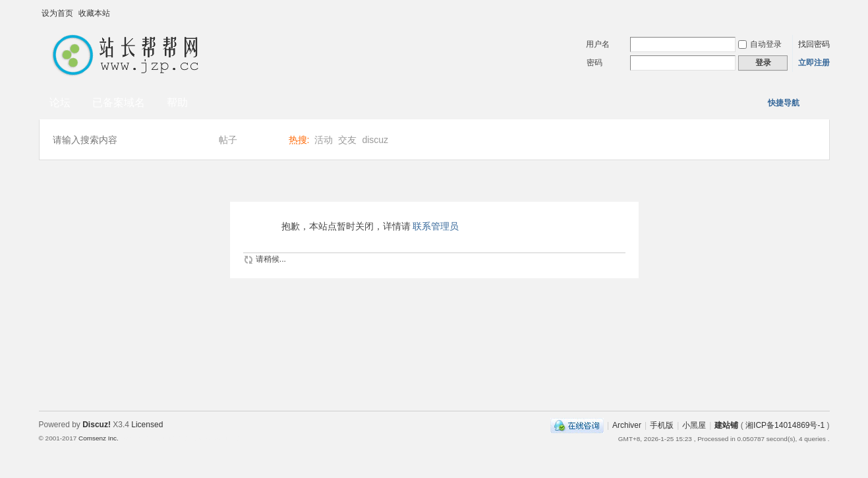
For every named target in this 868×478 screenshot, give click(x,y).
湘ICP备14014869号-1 (785, 425)
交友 (347, 140)
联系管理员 (436, 226)
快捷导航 (784, 103)
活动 (324, 140)
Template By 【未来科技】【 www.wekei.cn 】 (182, 438)
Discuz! (97, 425)
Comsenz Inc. (99, 438)
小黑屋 (694, 425)
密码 (594, 63)
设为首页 (57, 13)
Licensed (147, 425)
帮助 (177, 103)
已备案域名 (119, 103)
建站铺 (726, 425)
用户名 (598, 44)
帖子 (228, 140)
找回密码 (814, 44)
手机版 (662, 425)
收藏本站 (94, 13)
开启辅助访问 (807, 9)
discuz (375, 140)
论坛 (60, 103)
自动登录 (760, 44)
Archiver (627, 425)
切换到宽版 (820, 13)
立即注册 (814, 63)
